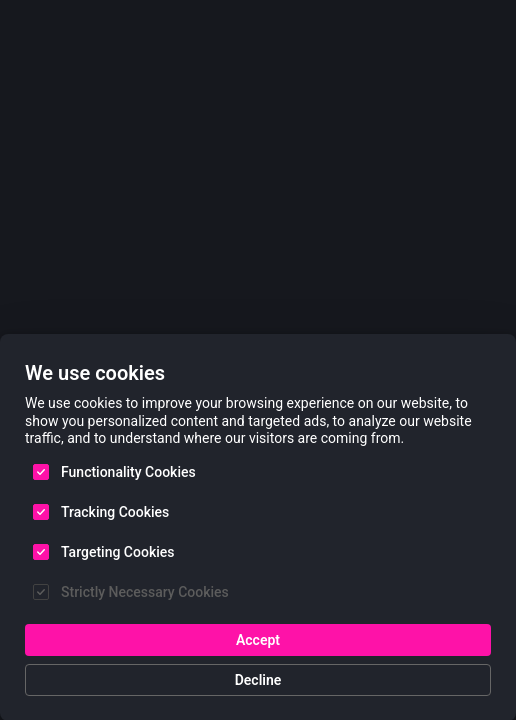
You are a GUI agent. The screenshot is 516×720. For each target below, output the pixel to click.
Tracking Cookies (115, 511)
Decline (258, 679)
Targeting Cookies (117, 551)
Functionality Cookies (128, 471)
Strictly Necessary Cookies (145, 591)
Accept (258, 639)
